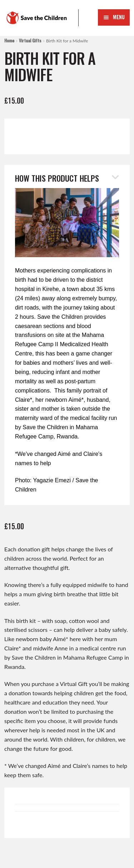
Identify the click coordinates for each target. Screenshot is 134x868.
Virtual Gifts (30, 40)
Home (9, 40)
